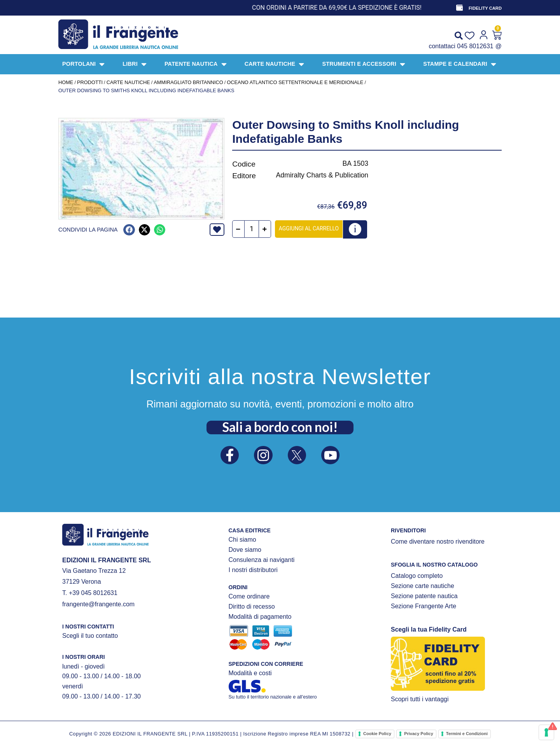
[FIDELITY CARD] (459, 8)
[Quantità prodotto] (252, 229)
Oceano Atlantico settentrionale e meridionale (295, 82)
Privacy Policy (419, 734)
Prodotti (90, 82)
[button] (129, 230)
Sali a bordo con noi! (280, 427)
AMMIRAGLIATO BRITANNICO (188, 82)
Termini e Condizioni (467, 734)
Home (66, 82)
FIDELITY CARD (485, 8)
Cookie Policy (377, 734)
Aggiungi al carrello (309, 228)
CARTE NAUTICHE (128, 82)
